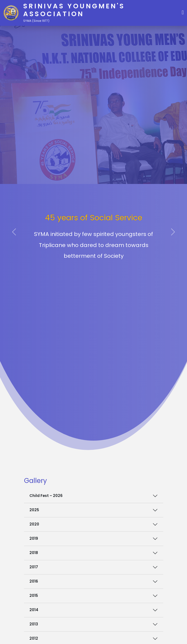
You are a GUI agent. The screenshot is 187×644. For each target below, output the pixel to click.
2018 (34, 553)
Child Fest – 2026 (46, 496)
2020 (34, 524)
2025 (34, 510)
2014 (34, 610)
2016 (34, 581)
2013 (34, 624)
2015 (34, 596)
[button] (183, 12)
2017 (34, 567)
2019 (34, 539)
